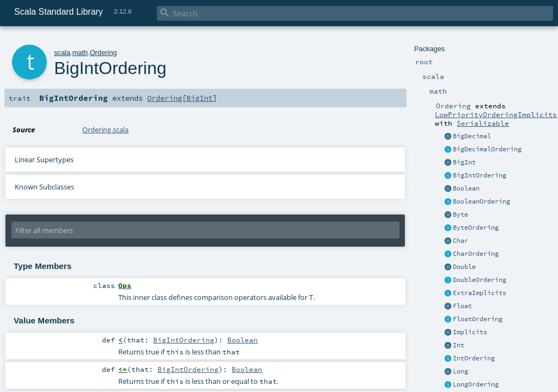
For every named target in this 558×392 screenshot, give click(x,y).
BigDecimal (472, 136)
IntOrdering (474, 358)
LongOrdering (476, 384)
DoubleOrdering (480, 280)
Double (464, 267)
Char (460, 241)
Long (460, 371)
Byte (460, 215)
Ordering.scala (105, 130)
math (80, 53)
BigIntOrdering (480, 175)
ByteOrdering (476, 228)
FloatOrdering (478, 319)
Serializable (483, 123)
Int (459, 345)
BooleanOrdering (481, 201)
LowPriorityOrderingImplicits (496, 114)
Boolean (466, 188)
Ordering (104, 53)
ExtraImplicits (480, 293)
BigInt (464, 162)
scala (62, 53)
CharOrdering (476, 254)
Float (462, 306)
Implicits (470, 332)
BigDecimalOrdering (487, 149)
